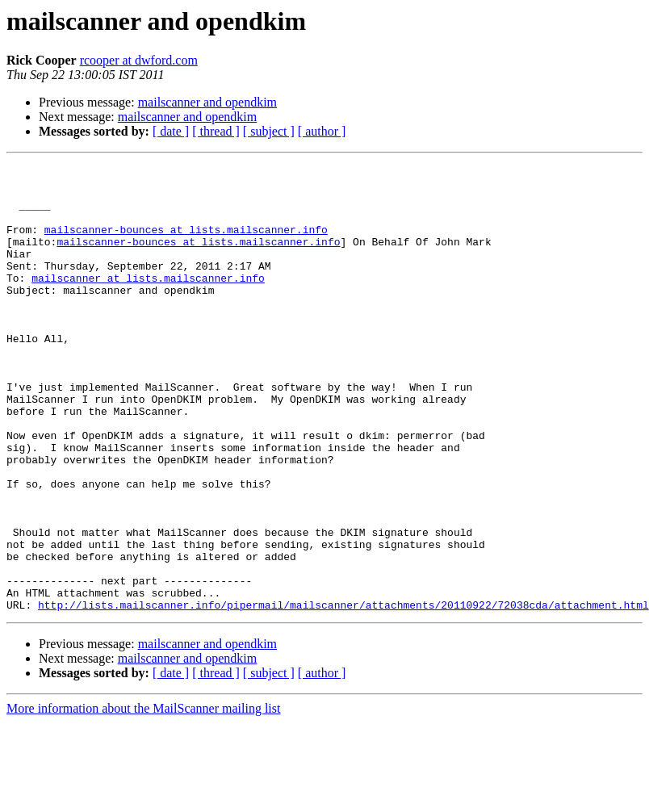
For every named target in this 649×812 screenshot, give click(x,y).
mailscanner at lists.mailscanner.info (148, 302)
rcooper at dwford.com (139, 60)
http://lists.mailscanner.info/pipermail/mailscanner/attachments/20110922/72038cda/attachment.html (343, 694)
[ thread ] (216, 131)
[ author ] (322, 131)
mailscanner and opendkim (207, 102)
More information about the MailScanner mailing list (143, 798)
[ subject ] (269, 131)
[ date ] (171, 131)
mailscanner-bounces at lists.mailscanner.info (186, 244)
